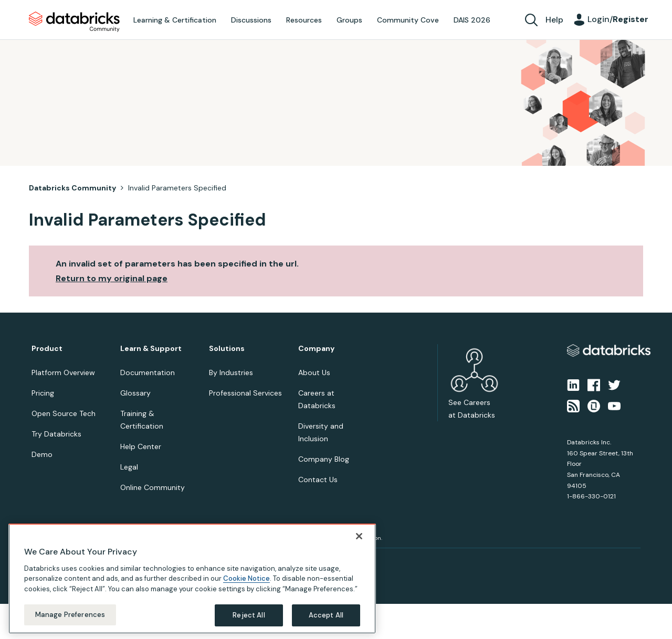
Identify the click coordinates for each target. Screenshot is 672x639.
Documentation (148, 372)
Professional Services (245, 393)
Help (554, 20)
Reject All (249, 615)
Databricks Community (74, 22)
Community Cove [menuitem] (408, 20)
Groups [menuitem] (349, 20)
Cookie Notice (246, 578)
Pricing (43, 393)
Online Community (153, 487)
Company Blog (324, 459)
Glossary (135, 393)
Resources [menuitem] (304, 20)
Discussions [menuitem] (251, 20)
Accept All (326, 615)
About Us (314, 372)
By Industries (231, 372)
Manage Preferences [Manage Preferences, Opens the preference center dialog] (70, 615)
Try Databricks (56, 434)
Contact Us (318, 480)
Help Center (141, 446)
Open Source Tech (64, 413)
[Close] (359, 536)
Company (316, 349)
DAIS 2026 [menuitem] (472, 20)
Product (47, 349)
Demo (42, 454)
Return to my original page (112, 278)
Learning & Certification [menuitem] (175, 20)
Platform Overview (63, 372)
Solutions (227, 349)
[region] (192, 579)
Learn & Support (151, 349)
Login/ (618, 19)
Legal (129, 467)
